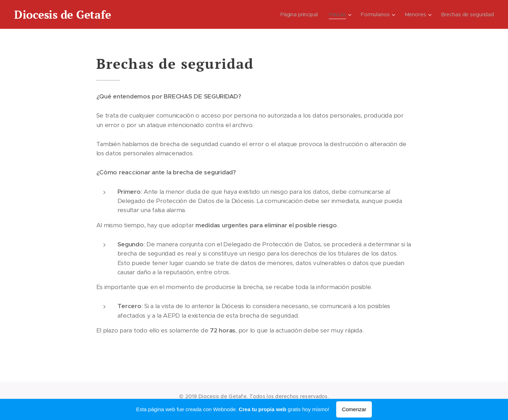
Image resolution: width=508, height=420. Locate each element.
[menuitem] (300, 14)
